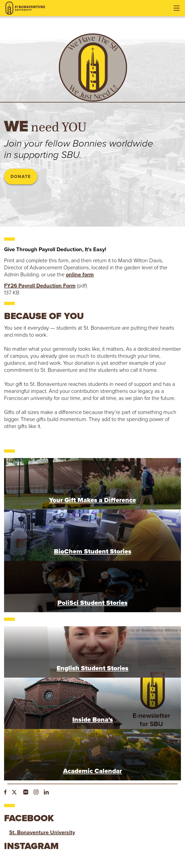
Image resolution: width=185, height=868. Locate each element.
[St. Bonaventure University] (25, 8)
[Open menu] (177, 8)
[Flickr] (26, 793)
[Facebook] (5, 793)
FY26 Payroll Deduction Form (40, 286)
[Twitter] (15, 793)
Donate (21, 177)
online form (80, 275)
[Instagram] (36, 793)
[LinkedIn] (46, 793)
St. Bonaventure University (42, 833)
